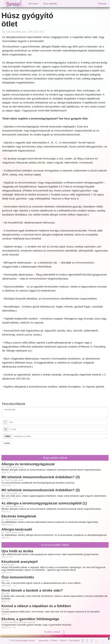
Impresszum (44, 640)
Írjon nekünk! (50, 4)
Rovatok (34, 4)
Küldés (7, 443)
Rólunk (54, 640)
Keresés (102, 4)
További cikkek (55, 632)
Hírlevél (63, 640)
